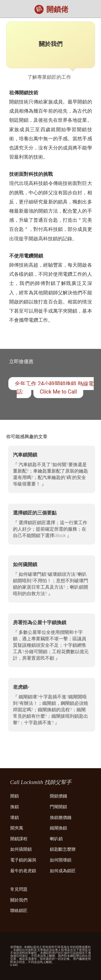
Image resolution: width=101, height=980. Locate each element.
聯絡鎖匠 (19, 911)
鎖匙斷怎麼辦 (63, 849)
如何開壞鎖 (61, 860)
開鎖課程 (19, 839)
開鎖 (15, 796)
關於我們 (19, 900)
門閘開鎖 (58, 807)
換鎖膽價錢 (61, 818)
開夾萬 (17, 828)
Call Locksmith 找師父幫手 (41, 782)
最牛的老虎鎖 (23, 871)
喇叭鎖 (56, 839)
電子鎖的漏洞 (23, 860)
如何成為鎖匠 (63, 871)
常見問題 (19, 889)
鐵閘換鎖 (58, 828)
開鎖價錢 (58, 796)
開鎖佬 (57, 9)
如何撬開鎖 (21, 849)
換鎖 (15, 807)
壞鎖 (15, 818)
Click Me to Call (58, 392)
